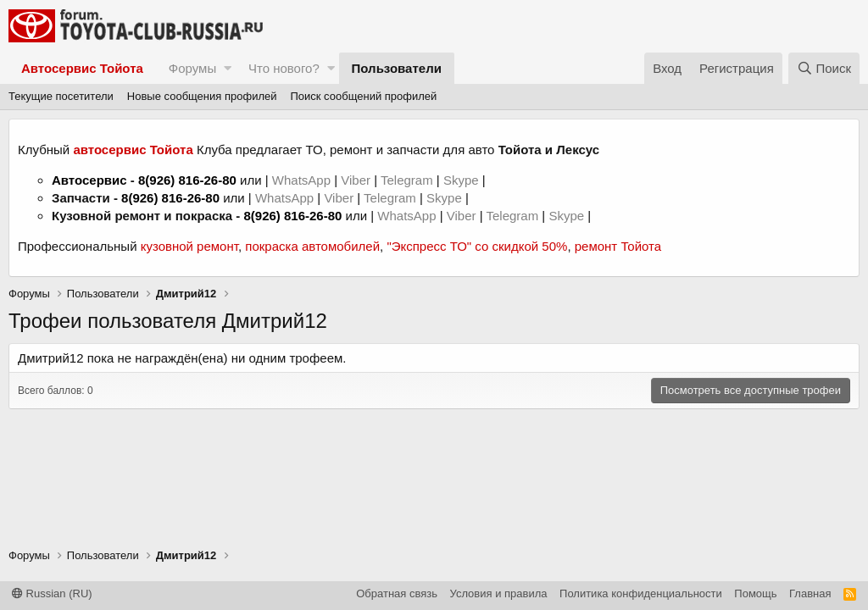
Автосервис (89, 180)
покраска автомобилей (312, 246)
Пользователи (397, 68)
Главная (810, 593)
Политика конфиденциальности (641, 593)
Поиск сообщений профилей (363, 96)
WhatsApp (303, 180)
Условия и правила (499, 593)
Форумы (192, 68)
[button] (228, 68)
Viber (356, 180)
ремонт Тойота (618, 246)
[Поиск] (824, 68)
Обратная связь (397, 593)
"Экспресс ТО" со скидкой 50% (477, 246)
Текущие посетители (61, 96)
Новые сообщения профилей (202, 96)
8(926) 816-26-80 (187, 180)
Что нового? (284, 68)
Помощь (755, 593)
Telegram (409, 180)
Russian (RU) (52, 593)
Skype (463, 180)
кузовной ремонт (189, 246)
